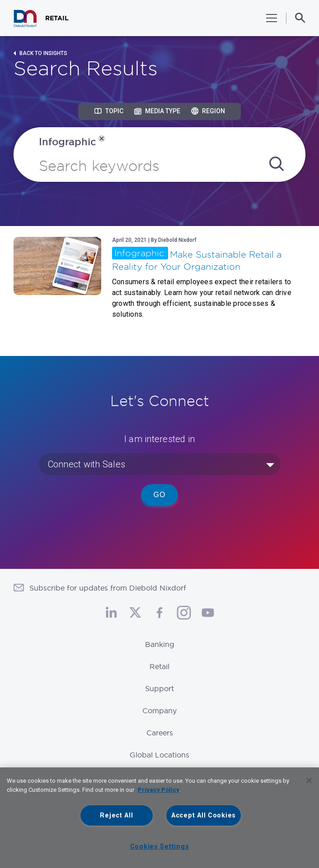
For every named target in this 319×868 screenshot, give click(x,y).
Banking (160, 644)
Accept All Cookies (204, 815)
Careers (160, 733)
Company (159, 711)
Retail (159, 666)
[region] (159, 818)
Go (160, 495)
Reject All (116, 815)
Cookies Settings (160, 847)
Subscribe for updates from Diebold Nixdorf (108, 588)
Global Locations (159, 755)
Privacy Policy (159, 790)
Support (159, 688)
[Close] (309, 780)
